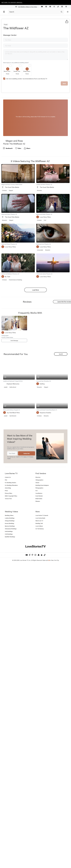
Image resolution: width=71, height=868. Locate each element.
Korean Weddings (9, 523)
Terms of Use (8, 499)
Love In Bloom (39, 526)
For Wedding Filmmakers (11, 485)
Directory (38, 477)
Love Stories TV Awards (42, 515)
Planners (38, 501)
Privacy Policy (8, 493)
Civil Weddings (9, 534)
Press (6, 491)
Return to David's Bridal (12, 2)
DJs (36, 491)
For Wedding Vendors (10, 483)
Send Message (14, 340)
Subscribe (27, 453)
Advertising (8, 488)
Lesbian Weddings (10, 518)
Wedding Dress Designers (42, 485)
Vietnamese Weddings (11, 529)
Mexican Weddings (10, 526)
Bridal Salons (39, 499)
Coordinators (39, 493)
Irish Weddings (9, 531)
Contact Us (8, 477)
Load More (36, 290)
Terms (25, 457)
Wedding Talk (39, 523)
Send (64, 83)
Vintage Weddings (10, 521)
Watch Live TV (39, 521)
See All (61, 354)
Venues (37, 483)
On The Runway (40, 529)
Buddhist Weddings (10, 537)
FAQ (6, 480)
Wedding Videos (9, 515)
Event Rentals (39, 496)
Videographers (39, 480)
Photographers (39, 488)
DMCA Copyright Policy (11, 496)
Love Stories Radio (40, 518)
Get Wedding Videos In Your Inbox (27, 7)
